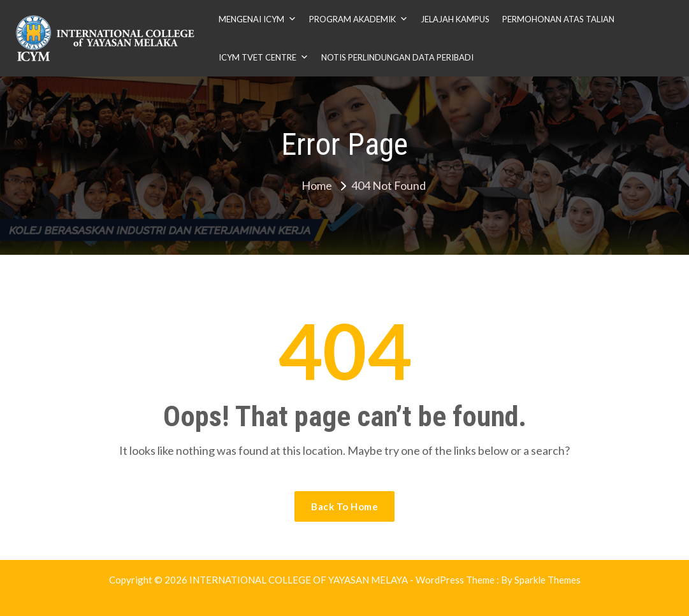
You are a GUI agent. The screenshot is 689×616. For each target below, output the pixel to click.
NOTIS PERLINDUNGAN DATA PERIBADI (397, 57)
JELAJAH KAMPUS (455, 19)
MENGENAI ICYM (257, 19)
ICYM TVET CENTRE (264, 57)
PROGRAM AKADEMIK (359, 19)
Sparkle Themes (548, 580)
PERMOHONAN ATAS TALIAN (558, 19)
